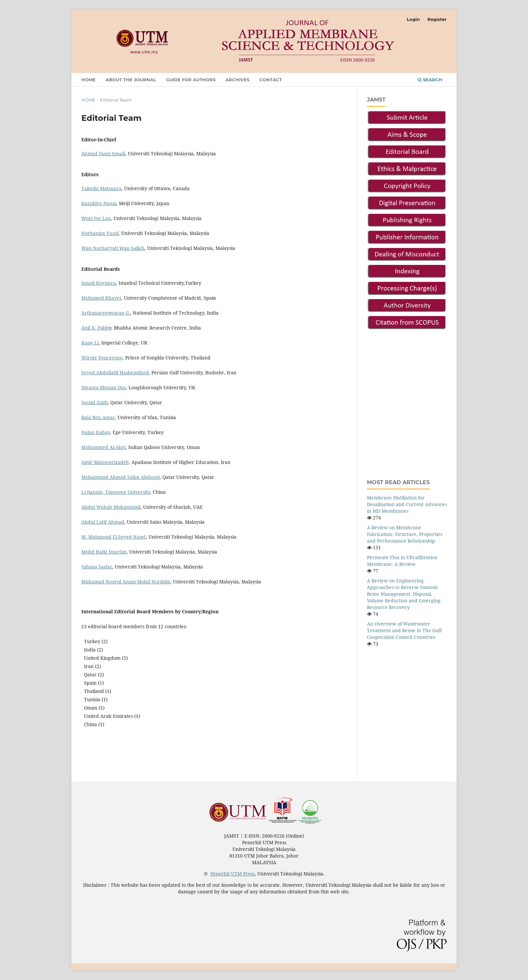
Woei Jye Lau (96, 218)
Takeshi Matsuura (101, 188)
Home (88, 80)
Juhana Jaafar (97, 567)
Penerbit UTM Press (233, 874)
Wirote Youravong (102, 358)
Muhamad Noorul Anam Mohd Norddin (126, 582)
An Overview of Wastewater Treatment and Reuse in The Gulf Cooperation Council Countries (404, 630)
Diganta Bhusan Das (104, 387)
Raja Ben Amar (98, 417)
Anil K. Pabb (95, 328)
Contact (271, 80)
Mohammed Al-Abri (103, 447)
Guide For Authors (191, 80)
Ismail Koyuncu (99, 283)
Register (437, 19)
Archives (237, 80)
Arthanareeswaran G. (106, 313)
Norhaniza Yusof (100, 233)
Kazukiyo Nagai (99, 203)
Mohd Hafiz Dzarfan (104, 552)
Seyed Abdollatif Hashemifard (115, 373)
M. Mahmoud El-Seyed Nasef (114, 537)
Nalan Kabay (96, 432)
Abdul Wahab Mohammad (111, 507)
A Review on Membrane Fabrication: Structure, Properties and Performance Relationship (405, 534)
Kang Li (90, 343)
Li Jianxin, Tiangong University (116, 492)
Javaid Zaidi (94, 402)
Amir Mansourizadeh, (106, 462)
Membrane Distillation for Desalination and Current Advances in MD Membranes (407, 504)
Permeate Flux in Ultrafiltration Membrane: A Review (402, 561)
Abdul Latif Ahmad (103, 522)
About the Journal (131, 80)
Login (413, 19)
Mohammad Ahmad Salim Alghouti (121, 477)
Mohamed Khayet (101, 298)
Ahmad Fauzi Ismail (103, 153)
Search (430, 80)
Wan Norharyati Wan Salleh (113, 248)
